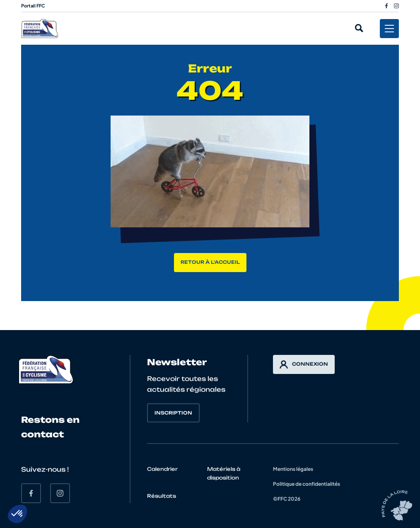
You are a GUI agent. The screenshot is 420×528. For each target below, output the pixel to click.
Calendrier (162, 469)
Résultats (162, 496)
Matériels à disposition (224, 473)
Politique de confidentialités (307, 484)
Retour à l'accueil (210, 262)
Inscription (173, 413)
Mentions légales (293, 469)
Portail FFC (33, 6)
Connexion (304, 364)
